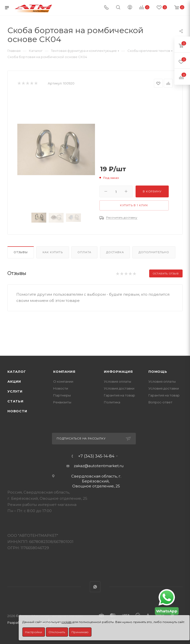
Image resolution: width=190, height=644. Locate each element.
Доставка (115, 252)
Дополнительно (154, 252)
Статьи (15, 401)
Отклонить (57, 632)
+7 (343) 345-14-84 (96, 456)
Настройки (34, 632)
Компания (64, 372)
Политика (112, 402)
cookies (66, 622)
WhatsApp (95, 587)
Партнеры (62, 395)
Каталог (17, 372)
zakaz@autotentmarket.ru (99, 466)
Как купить (53, 252)
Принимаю (80, 632)
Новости (17, 411)
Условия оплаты (118, 381)
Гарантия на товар (119, 395)
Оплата (84, 252)
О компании (63, 381)
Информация (118, 372)
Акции (14, 381)
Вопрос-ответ (160, 402)
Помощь (158, 372)
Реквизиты (62, 402)
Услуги (15, 391)
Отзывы (21, 252)
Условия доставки (119, 388)
